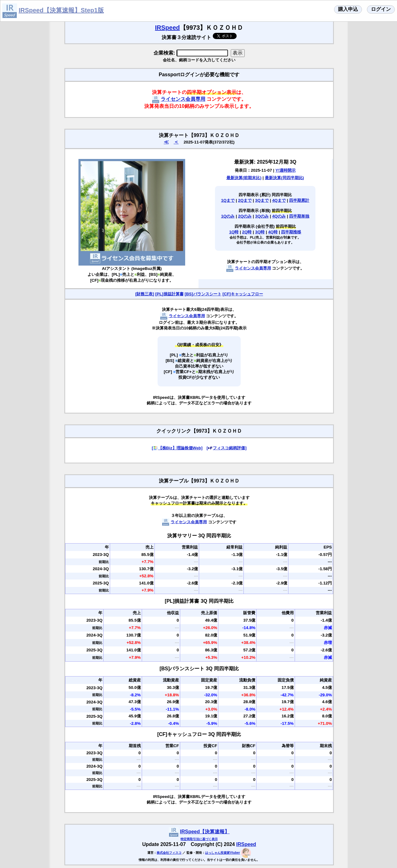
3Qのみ (262, 216)
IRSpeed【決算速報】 (205, 832)
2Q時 (247, 232)
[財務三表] (145, 294)
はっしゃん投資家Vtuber (223, 853)
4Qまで (279, 200)
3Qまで (262, 200)
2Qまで (245, 200)
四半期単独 (299, 216)
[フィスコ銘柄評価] (227, 448)
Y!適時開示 (285, 170)
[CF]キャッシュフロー (243, 294)
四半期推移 (291, 232)
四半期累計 (299, 200)
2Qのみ (245, 216)
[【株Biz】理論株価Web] (177, 448)
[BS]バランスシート (203, 294)
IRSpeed (167, 28)
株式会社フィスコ (169, 853)
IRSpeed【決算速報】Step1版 (61, 10)
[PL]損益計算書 (170, 294)
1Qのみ (228, 216)
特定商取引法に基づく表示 (199, 839)
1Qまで (228, 200)
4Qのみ (279, 216)
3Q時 (260, 232)
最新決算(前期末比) (244, 178)
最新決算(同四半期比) (284, 178)
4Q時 (273, 232)
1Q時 (234, 232)
